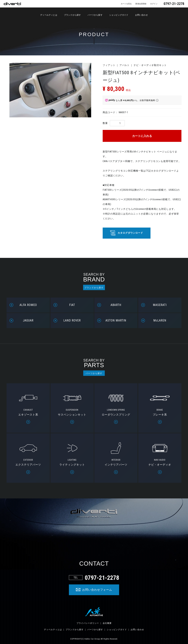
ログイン (153, 4)
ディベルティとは (42, 15)
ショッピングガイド (122, 15)
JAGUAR (28, 321)
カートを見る (121, 4)
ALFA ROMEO (28, 305)
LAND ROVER (72, 321)
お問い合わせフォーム (97, 590)
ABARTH (116, 305)
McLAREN (160, 321)
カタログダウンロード (130, 233)
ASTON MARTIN (116, 321)
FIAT (72, 305)
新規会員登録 (138, 4)
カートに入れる (142, 136)
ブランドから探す (69, 15)
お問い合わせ (148, 15)
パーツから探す (95, 15)
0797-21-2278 (174, 4)
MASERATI (160, 305)
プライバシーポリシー (88, 623)
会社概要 (107, 623)
